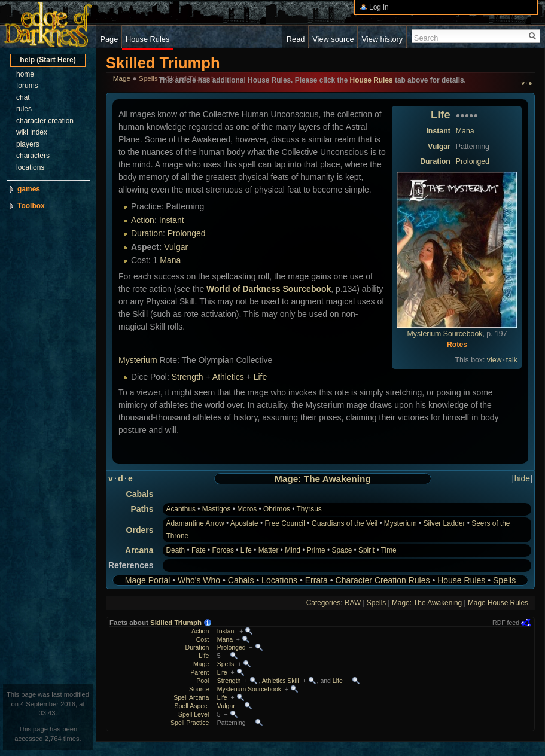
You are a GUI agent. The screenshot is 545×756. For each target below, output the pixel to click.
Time (389, 550)
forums (27, 86)
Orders (140, 530)
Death (175, 550)
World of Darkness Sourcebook (269, 289)
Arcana (139, 550)
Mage (201, 664)
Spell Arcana (191, 697)
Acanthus (181, 509)
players (28, 144)
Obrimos (277, 509)
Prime (316, 550)
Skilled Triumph (176, 623)
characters (33, 156)
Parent (200, 672)
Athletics (228, 377)
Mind (293, 550)
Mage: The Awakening (323, 479)
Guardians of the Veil (345, 523)
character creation (45, 121)
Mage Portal (147, 580)
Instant (438, 131)
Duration (435, 161)
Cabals (140, 494)
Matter (269, 550)
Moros (247, 509)
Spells (504, 580)
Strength (188, 377)
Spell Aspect (191, 706)
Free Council (284, 523)
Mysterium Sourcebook (445, 334)
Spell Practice (190, 723)
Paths (142, 509)
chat (23, 97)
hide (522, 478)
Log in (379, 7)
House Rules (461, 580)
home (25, 74)
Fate (199, 550)
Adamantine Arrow (195, 523)
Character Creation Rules (383, 580)
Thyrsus (309, 509)
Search (426, 38)
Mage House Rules (498, 603)
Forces (223, 550)
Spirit (366, 550)
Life (441, 115)
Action (143, 220)
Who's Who (199, 580)
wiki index (32, 132)
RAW (353, 603)
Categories (324, 603)
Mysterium (138, 360)
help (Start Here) (48, 60)
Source (199, 689)
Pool (203, 681)
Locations (279, 580)
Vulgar (439, 147)
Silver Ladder (444, 523)
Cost (203, 639)
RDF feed (506, 623)
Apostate (244, 523)
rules (24, 109)
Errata (316, 580)
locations (30, 167)
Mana (465, 131)
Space (342, 550)
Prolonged (473, 161)
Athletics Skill (281, 681)
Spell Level (194, 714)
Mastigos (217, 509)
